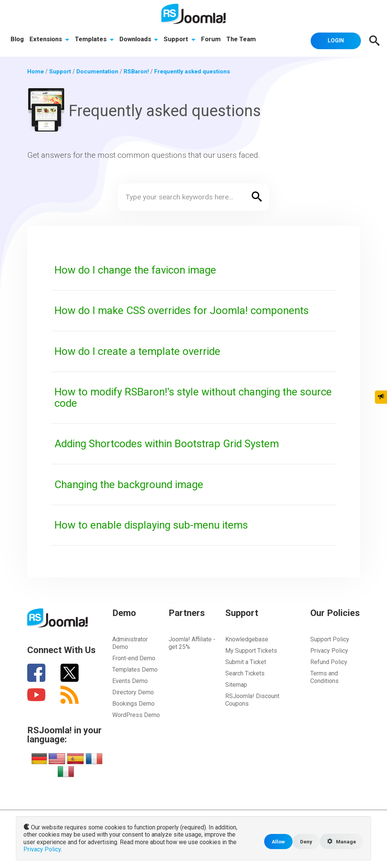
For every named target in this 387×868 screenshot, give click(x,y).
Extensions (50, 40)
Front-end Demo (134, 658)
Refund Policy (329, 662)
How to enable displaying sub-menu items (157, 524)
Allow (276, 842)
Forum (213, 40)
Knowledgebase (247, 639)
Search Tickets (245, 673)
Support (181, 40)
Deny (304, 842)
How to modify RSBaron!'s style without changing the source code (184, 397)
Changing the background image (134, 484)
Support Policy (330, 639)
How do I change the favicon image (140, 270)
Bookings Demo (133, 703)
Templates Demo (135, 669)
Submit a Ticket (246, 662)
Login (333, 40)
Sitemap (236, 684)
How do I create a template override (142, 351)
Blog (17, 40)
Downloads (140, 40)
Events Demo (130, 681)
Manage (341, 842)
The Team (244, 40)
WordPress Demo (136, 715)
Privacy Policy (329, 650)
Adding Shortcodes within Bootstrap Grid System (174, 443)
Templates (95, 40)
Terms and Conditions (324, 677)
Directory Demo (133, 692)
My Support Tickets (251, 650)
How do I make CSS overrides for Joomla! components (187, 310)
